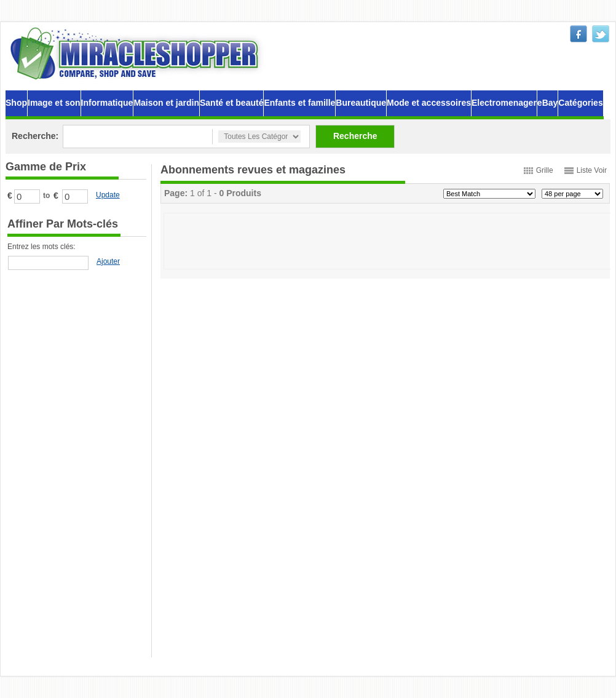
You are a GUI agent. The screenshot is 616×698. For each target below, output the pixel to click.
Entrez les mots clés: (41, 247)
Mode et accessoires (429, 103)
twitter (601, 34)
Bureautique (361, 103)
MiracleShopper (137, 53)
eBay (547, 103)
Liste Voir (592, 170)
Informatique (107, 103)
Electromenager (504, 103)
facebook (578, 34)
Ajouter (108, 261)
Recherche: (35, 136)
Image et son (54, 103)
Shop (16, 103)
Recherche (355, 136)
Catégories (580, 103)
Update (108, 195)
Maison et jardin (166, 103)
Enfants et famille (299, 103)
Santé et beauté (231, 103)
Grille (545, 170)
